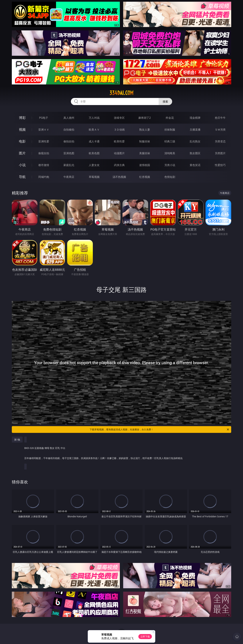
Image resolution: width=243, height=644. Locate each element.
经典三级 (170, 141)
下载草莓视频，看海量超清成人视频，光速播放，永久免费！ (160, 430)
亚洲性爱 (44, 141)
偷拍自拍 (69, 141)
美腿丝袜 (145, 153)
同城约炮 (44, 177)
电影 (22, 141)
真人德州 (69, 118)
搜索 (165, 102)
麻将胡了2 (145, 118)
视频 (22, 129)
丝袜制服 (170, 130)
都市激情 (44, 165)
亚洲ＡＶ (44, 130)
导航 (22, 177)
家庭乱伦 (69, 165)
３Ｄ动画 (119, 130)
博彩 (22, 118)
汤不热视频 (119, 177)
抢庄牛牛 (220, 118)
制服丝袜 (145, 141)
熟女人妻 (145, 130)
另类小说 (170, 165)
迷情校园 (145, 165)
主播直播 (195, 130)
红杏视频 (145, 177)
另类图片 (220, 153)
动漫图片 (119, 153)
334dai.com (122, 93)
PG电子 (44, 118)
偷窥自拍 (44, 153)
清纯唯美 (170, 153)
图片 (22, 153)
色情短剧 (170, 177)
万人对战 (94, 118)
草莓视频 (94, 177)
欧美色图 (94, 153)
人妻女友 (94, 165)
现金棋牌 (195, 118)
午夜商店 (69, 177)
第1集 (17, 440)
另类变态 (220, 141)
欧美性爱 (119, 141)
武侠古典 (119, 165)
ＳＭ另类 (220, 130)
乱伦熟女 (195, 141)
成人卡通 (94, 141)
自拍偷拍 (69, 130)
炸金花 (170, 118)
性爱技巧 (220, 165)
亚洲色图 (69, 153)
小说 (22, 165)
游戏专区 (119, 118)
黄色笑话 (195, 165)
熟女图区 (195, 153)
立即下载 (145, 636)
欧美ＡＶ (94, 130)
